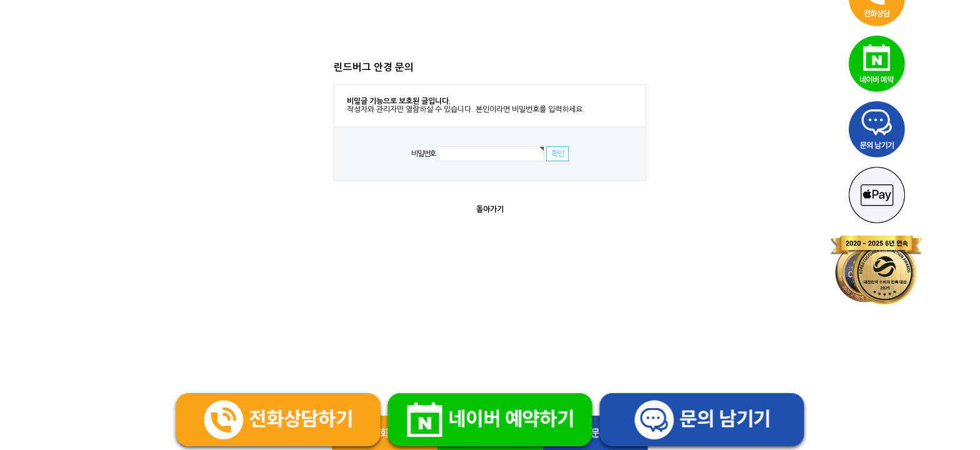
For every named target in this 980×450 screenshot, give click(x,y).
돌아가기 (490, 209)
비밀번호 (423, 154)
